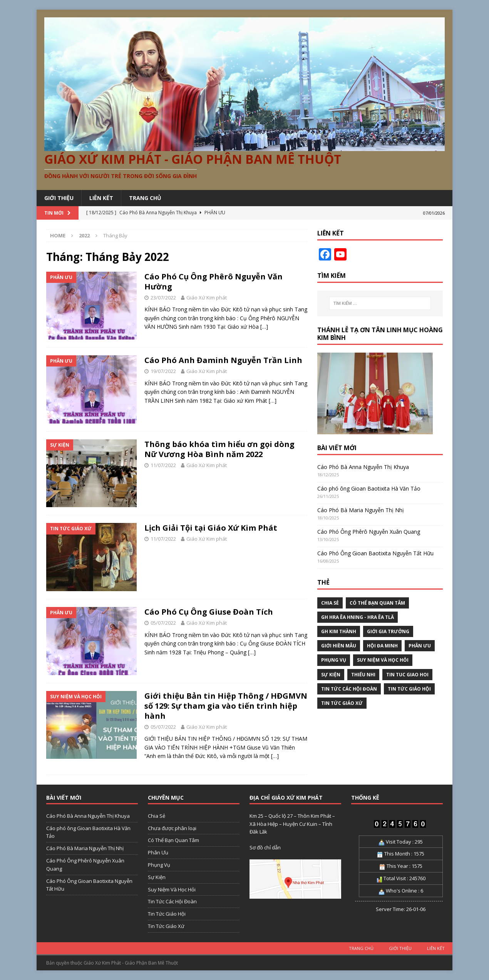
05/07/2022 (163, 623)
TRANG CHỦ (361, 948)
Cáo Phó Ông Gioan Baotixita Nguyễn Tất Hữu (375, 553)
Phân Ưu (420, 646)
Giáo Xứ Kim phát (207, 298)
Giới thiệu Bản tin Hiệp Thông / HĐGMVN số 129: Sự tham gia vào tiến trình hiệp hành (226, 706)
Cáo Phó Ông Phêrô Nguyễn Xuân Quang (369, 532)
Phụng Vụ (334, 660)
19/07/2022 (163, 371)
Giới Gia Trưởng (388, 631)
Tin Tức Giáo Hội (409, 689)
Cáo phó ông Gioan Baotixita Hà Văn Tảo (369, 488)
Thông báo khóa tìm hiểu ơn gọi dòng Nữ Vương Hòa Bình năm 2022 (219, 449)
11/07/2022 (163, 465)
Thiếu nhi (363, 675)
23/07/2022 (163, 298)
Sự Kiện (331, 675)
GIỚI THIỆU (59, 198)
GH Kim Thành (339, 631)
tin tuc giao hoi (407, 675)
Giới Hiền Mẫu (339, 646)
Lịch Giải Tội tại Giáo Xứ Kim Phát (211, 528)
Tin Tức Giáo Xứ (342, 703)
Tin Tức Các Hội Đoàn (349, 689)
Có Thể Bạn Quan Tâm (377, 603)
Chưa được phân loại (172, 828)
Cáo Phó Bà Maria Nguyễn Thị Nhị (361, 510)
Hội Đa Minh (382, 646)
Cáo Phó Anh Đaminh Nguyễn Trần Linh (223, 360)
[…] (264, 327)
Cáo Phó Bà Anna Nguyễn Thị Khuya (363, 467)
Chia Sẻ (330, 603)
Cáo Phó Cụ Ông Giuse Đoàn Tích (209, 612)
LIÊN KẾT (101, 198)
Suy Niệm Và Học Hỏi (383, 660)
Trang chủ (145, 198)
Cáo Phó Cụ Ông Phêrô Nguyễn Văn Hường (214, 282)
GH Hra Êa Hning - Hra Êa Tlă (358, 617)
